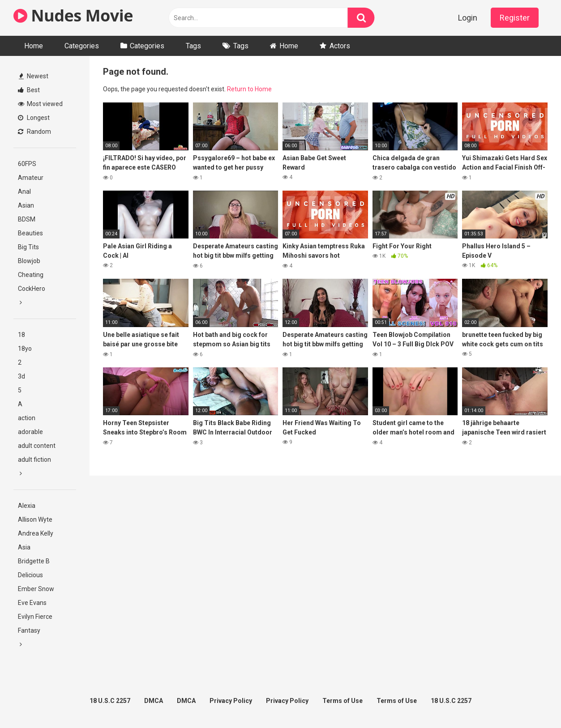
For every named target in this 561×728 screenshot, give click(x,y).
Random (34, 132)
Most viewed (40, 104)
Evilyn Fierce (35, 617)
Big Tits (28, 247)
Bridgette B (34, 561)
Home (34, 46)
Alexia (27, 506)
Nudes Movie (73, 15)
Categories (82, 46)
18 (21, 335)
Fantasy (29, 630)
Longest (34, 118)
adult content (37, 446)
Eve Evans (32, 603)
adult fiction (34, 460)
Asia (24, 547)
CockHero (32, 289)
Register (515, 18)
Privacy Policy (231, 701)
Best (29, 90)
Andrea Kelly (36, 533)
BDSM (27, 219)
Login (468, 18)
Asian (26, 205)
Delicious (30, 575)
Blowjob (29, 261)
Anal (24, 192)
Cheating (31, 275)
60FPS (27, 164)
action (27, 418)
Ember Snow (36, 589)
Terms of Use (343, 701)
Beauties (30, 233)
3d (21, 376)
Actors (340, 46)
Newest (34, 76)
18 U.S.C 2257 (110, 701)
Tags (193, 46)
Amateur (31, 178)
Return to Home (249, 89)
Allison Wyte (35, 519)
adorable (30, 432)
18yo (25, 349)
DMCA (154, 701)
